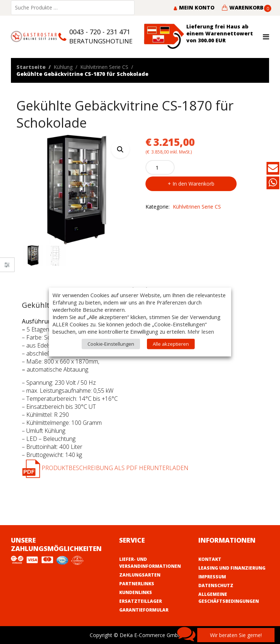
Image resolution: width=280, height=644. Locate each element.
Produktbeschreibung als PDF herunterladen (105, 468)
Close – (7, 267)
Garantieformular (144, 610)
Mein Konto (194, 7)
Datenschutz (216, 585)
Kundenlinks (136, 592)
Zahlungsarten (140, 575)
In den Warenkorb (193, 184)
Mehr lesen (201, 331)
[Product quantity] (160, 167)
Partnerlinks (137, 584)
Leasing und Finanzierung (232, 568)
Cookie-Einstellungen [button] (111, 344)
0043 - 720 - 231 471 (100, 32)
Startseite (31, 67)
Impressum (212, 577)
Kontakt (210, 559)
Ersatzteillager (141, 601)
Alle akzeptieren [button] (171, 344)
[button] (120, 149)
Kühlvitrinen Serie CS (104, 67)
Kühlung (63, 67)
